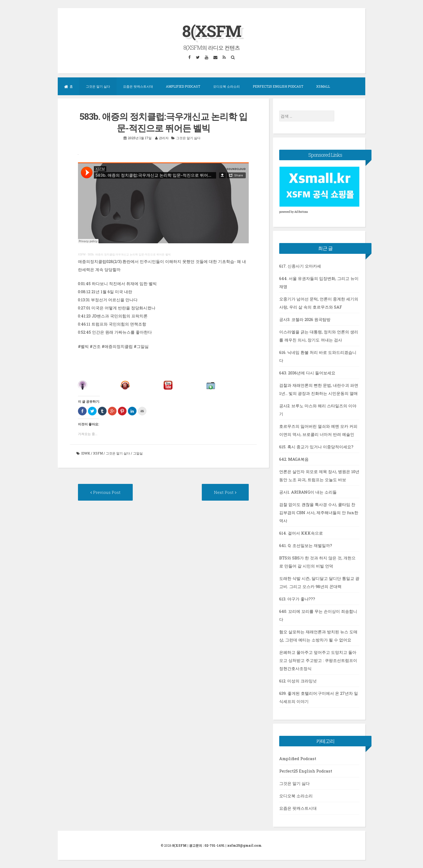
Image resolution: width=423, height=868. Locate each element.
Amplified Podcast (183, 86)
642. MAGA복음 (294, 459)
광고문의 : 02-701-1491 (207, 845)
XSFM (82, 254)
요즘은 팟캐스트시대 (138, 86)
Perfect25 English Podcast (278, 86)
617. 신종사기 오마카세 (300, 266)
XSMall (323, 86)
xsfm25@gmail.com (244, 845)
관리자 (164, 138)
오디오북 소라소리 (226, 86)
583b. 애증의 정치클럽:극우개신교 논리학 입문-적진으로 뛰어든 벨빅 (129, 254)
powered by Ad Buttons (294, 212)
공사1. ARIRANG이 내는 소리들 (308, 492)
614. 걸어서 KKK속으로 (301, 533)
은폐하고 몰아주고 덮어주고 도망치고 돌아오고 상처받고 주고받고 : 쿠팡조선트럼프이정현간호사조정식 (318, 660)
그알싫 (138, 453)
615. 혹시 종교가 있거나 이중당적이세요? (316, 446)
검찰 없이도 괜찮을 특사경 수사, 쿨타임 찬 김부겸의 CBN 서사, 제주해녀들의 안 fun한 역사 (319, 512)
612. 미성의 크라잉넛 (298, 681)
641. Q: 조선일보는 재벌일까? (306, 545)
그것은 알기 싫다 (98, 86)
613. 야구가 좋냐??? (297, 599)
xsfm (98, 453)
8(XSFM (212, 31)
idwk (86, 453)
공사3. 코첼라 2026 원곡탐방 (305, 319)
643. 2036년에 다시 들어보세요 (307, 373)
